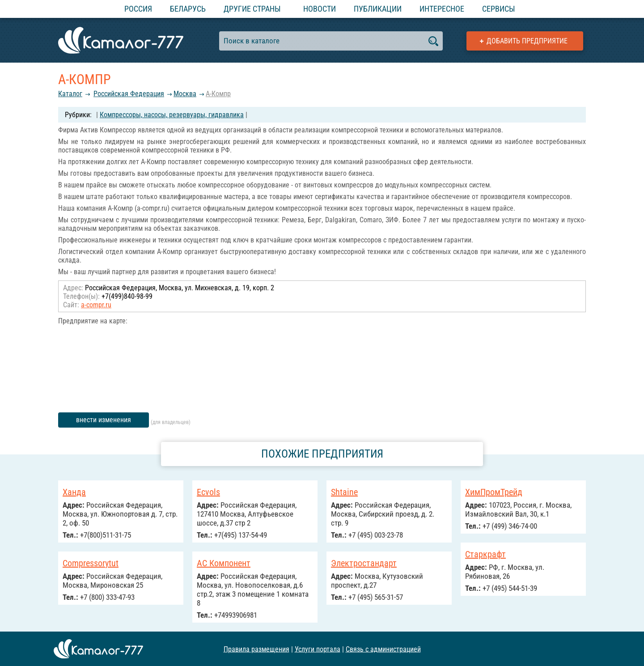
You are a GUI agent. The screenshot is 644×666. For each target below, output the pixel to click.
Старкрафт (485, 554)
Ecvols (208, 492)
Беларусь (188, 9)
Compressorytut (91, 563)
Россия (138, 9)
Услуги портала (318, 649)
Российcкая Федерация (129, 94)
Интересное (442, 9)
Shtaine (344, 492)
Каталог (70, 94)
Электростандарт (364, 563)
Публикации (378, 9)
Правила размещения (256, 649)
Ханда (74, 492)
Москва (185, 94)
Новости (320, 9)
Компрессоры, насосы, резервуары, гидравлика (172, 115)
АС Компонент (224, 563)
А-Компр (218, 94)
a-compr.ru (96, 305)
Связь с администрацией (383, 649)
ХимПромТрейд (494, 492)
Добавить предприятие (527, 41)
